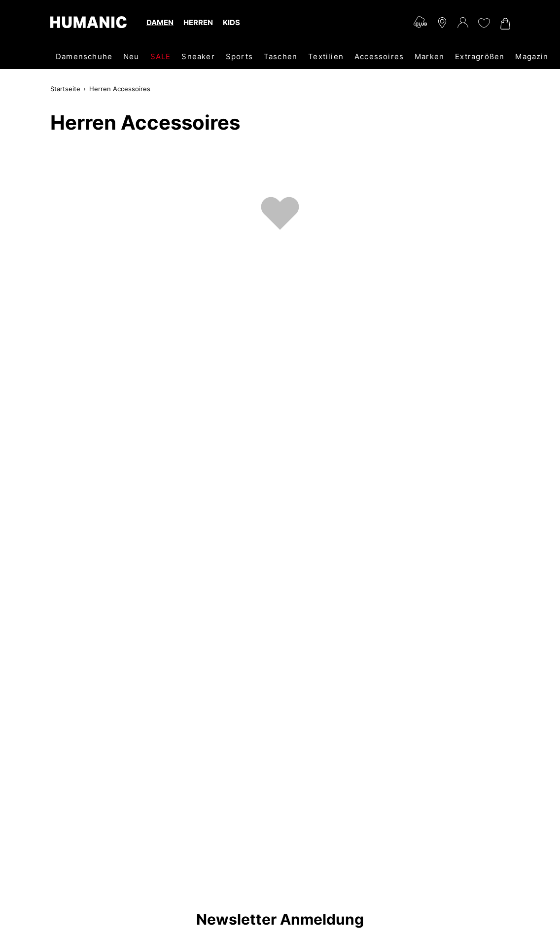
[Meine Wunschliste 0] (484, 23)
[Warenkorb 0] (504, 24)
